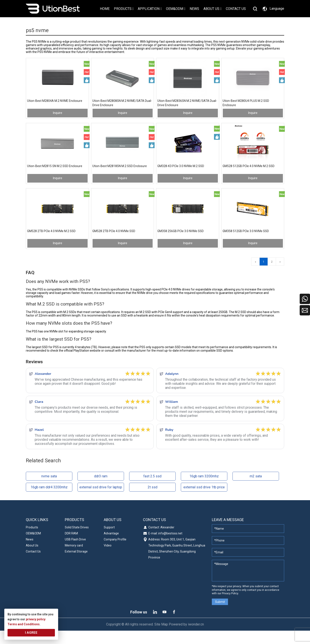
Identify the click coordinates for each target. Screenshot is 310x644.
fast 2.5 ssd (152, 490)
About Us (32, 559)
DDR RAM (71, 547)
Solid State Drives (77, 541)
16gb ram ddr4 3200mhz (49, 501)
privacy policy (36, 619)
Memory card (74, 559)
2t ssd (153, 501)
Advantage (111, 547)
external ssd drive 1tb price (204, 501)
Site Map (161, 638)
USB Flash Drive (75, 553)
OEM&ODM (33, 547)
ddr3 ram (101, 490)
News (30, 553)
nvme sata (49, 490)
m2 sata (256, 490)
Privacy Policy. (230, 607)
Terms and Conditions (24, 624)
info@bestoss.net (170, 547)
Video (108, 559)
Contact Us (33, 565)
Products (32, 541)
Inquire (57, 117)
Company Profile (115, 553)
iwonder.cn (196, 638)
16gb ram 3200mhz (204, 490)
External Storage (76, 565)
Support (109, 541)
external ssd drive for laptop (101, 501)
